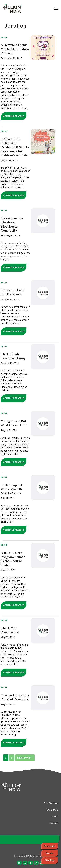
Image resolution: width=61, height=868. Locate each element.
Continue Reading (14, 116)
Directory (50, 860)
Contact (54, 823)
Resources (52, 810)
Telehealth (50, 846)
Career (54, 817)
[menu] (56, 8)
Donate (50, 853)
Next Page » (25, 758)
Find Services (51, 803)
